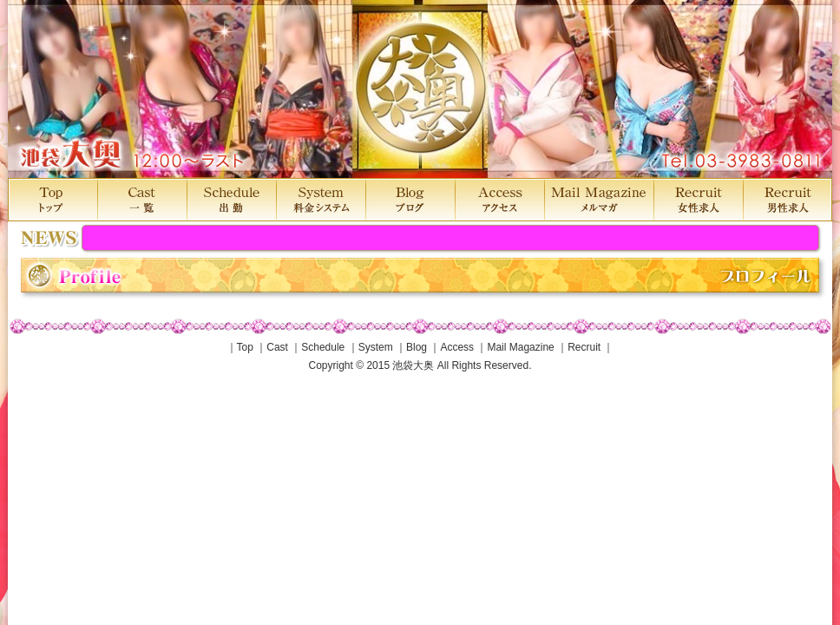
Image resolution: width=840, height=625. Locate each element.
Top (245, 347)
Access (457, 347)
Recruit (584, 347)
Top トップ (52, 200)
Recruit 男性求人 (787, 200)
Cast (277, 347)
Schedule (323, 347)
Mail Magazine (520, 347)
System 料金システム (321, 200)
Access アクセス (499, 200)
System (376, 347)
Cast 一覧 (142, 200)
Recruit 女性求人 (698, 200)
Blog (417, 347)
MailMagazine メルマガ (599, 200)
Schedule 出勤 (231, 200)
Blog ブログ (410, 200)
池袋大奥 (420, 89)
